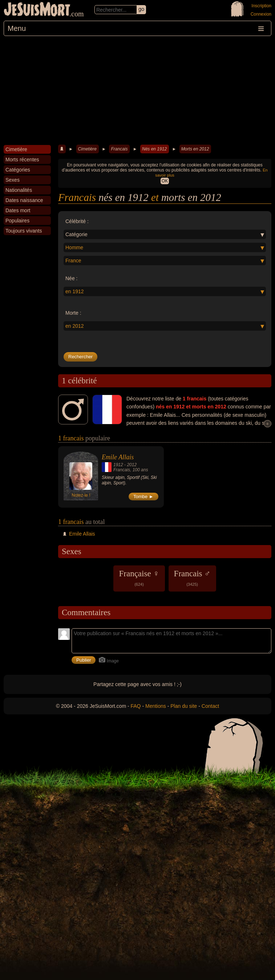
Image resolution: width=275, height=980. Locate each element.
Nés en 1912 (154, 149)
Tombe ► (143, 497)
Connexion (261, 14)
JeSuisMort (37, 10)
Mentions (156, 706)
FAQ (136, 706)
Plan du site (184, 706)
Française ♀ (139, 578)
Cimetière (87, 149)
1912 (118, 465)
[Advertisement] (137, 90)
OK (165, 181)
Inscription (261, 6)
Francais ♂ (192, 578)
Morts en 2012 (195, 149)
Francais (119, 149)
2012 (132, 465)
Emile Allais (118, 457)
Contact (210, 706)
